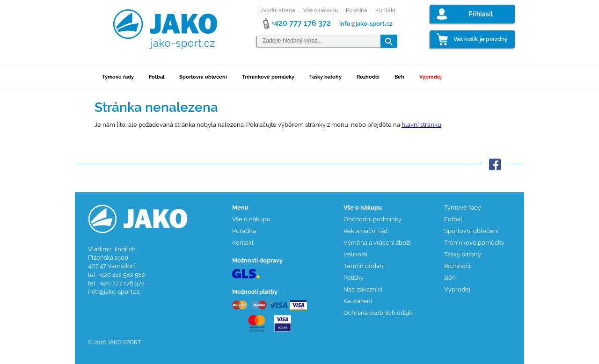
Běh (399, 77)
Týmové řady (118, 77)
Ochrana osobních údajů (378, 313)
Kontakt (385, 10)
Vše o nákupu (321, 10)
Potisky (354, 278)
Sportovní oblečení (203, 77)
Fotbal (157, 77)
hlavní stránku (421, 125)
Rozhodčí (368, 77)
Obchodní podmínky (373, 219)
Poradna (357, 10)
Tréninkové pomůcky (268, 77)
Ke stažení (358, 301)
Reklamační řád (365, 231)
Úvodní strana (277, 10)
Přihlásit (481, 14)
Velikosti (355, 254)
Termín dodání (364, 266)
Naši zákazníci (363, 289)
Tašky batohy (325, 77)
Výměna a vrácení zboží (377, 243)
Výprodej (431, 77)
